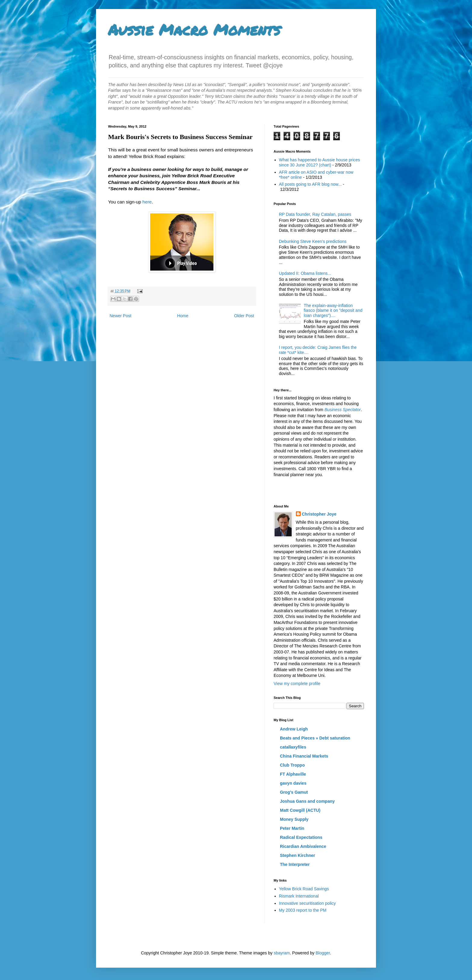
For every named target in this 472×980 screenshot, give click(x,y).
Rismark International (299, 896)
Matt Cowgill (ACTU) (300, 810)
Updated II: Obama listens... (305, 273)
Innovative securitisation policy (307, 903)
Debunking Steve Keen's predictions (313, 241)
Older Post (244, 316)
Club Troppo (292, 765)
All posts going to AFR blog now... (311, 184)
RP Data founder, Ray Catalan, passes (315, 214)
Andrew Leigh (294, 729)
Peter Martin (292, 828)
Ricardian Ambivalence (303, 846)
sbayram (282, 953)
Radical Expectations (301, 837)
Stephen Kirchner (298, 855)
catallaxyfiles (293, 747)
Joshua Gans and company (307, 801)
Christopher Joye (319, 514)
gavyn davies (293, 783)
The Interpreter (295, 864)
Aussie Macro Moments (194, 30)
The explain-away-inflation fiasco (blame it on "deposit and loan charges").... (333, 311)
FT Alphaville (293, 774)
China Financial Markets (304, 756)
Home (183, 316)
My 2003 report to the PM (303, 910)
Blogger (323, 953)
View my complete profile (297, 684)
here (147, 202)
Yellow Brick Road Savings (304, 889)
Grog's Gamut (294, 792)
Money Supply (294, 819)
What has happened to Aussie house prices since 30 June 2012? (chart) (320, 162)
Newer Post (120, 316)
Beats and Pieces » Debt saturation (315, 738)
